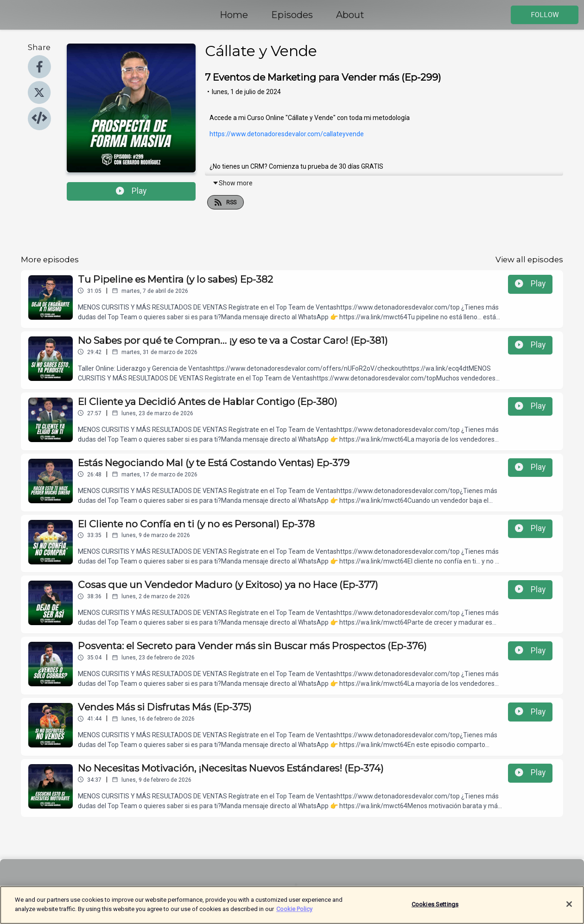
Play (131, 191)
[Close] (569, 911)
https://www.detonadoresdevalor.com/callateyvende (287, 134)
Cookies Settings (435, 911)
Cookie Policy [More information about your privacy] (294, 915)
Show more (232, 183)
